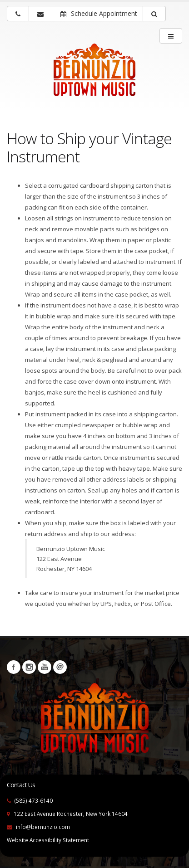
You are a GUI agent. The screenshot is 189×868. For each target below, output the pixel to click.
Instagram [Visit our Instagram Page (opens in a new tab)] (29, 667)
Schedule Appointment (99, 13)
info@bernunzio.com (43, 827)
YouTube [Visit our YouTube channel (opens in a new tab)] (45, 667)
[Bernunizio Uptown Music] (94, 76)
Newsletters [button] (60, 667)
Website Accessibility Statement (48, 840)
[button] (154, 14)
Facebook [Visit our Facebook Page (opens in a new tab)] (14, 667)
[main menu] (171, 36)
